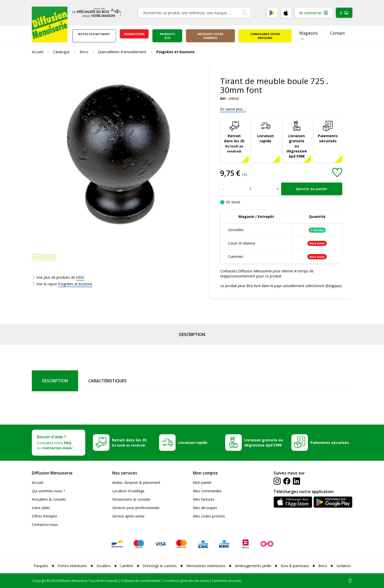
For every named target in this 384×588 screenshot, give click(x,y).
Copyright (39, 581)
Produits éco (167, 36)
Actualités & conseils (49, 499)
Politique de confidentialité (141, 581)
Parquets (41, 566)
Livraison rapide (266, 138)
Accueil (38, 482)
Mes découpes (205, 508)
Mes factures (204, 499)
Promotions (134, 34)
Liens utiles (41, 508)
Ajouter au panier (312, 189)
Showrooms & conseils (131, 499)
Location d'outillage (128, 491)
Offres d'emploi (44, 516)
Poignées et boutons (75, 284)
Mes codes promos (209, 516)
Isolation (344, 566)
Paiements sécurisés (328, 138)
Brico (323, 566)
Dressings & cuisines (160, 566)
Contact (337, 33)
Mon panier (202, 482)
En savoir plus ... (233, 109)
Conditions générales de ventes (186, 581)
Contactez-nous (45, 524)
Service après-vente (128, 516)
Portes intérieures (72, 566)
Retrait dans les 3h (234, 143)
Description (192, 334)
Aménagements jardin (253, 566)
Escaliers (104, 566)
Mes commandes (207, 491)
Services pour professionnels (136, 508)
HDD (80, 277)
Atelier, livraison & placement (136, 482)
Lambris (127, 566)
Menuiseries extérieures (206, 566)
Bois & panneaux (295, 566)
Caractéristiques (107, 381)
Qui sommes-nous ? (48, 491)
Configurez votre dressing (265, 36)
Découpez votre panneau (210, 36)
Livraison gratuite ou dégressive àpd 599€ (297, 146)
